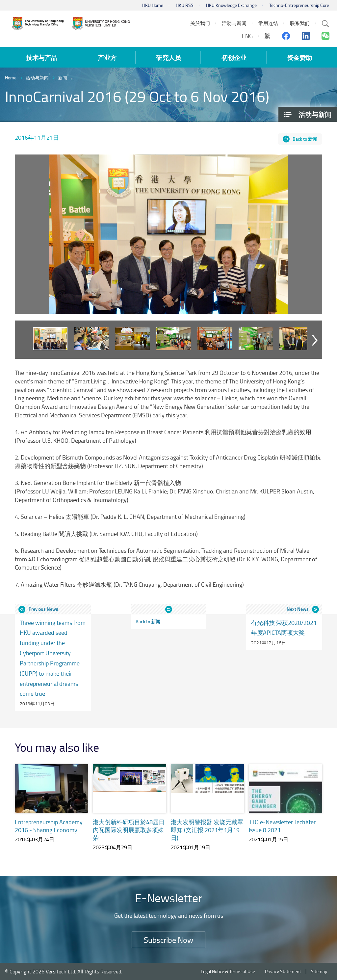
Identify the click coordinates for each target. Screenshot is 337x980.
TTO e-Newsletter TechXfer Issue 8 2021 (282, 826)
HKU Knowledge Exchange (231, 5)
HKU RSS (185, 5)
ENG (247, 36)
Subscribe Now (168, 940)
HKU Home (153, 5)
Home (11, 78)
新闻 (63, 78)
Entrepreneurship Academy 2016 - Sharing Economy (49, 826)
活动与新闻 (37, 78)
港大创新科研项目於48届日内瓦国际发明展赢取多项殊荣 (129, 830)
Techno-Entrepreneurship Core (299, 5)
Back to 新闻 (305, 139)
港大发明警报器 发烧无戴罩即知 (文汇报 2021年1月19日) (207, 830)
